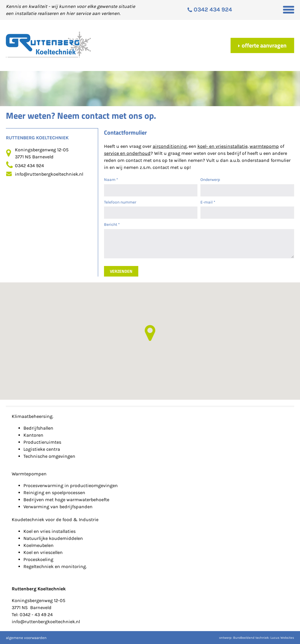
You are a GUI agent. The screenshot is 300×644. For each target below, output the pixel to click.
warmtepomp (264, 146)
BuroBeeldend (244, 638)
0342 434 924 (29, 166)
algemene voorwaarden (26, 638)
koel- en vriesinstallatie (223, 146)
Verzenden (121, 271)
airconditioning (170, 146)
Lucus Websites (282, 638)
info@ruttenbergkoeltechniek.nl (49, 174)
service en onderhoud (127, 153)
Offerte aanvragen (262, 45)
